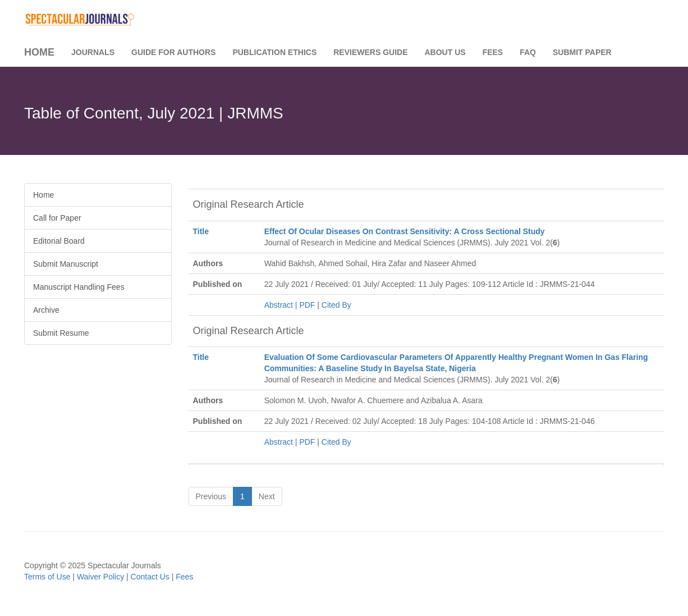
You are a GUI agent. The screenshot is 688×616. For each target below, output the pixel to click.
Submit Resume (61, 333)
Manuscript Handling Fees (79, 287)
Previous (211, 496)
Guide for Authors (173, 52)
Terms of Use (47, 577)
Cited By (336, 305)
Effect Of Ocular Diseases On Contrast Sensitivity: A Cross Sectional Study (405, 231)
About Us (445, 52)
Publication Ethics (274, 52)
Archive (46, 310)
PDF (307, 305)
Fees (493, 52)
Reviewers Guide (370, 52)
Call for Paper (57, 218)
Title (201, 231)
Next (267, 496)
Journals (93, 52)
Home (39, 52)
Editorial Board (59, 241)
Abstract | (282, 305)
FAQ (528, 52)
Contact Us (150, 577)
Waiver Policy (100, 577)
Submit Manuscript (66, 264)
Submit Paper (582, 52)
